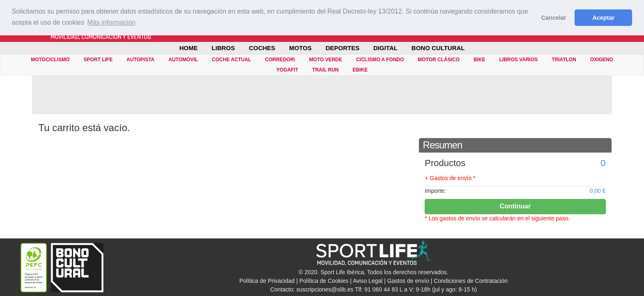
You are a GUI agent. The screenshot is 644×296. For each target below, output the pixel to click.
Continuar (515, 206)
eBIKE (360, 70)
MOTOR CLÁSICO (439, 60)
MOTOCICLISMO (50, 60)
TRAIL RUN (325, 70)
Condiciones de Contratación (471, 281)
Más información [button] (112, 22)
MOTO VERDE (326, 60)
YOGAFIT (287, 70)
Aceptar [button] (603, 18)
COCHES (262, 48)
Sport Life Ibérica (342, 272)
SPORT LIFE (98, 60)
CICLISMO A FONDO (380, 60)
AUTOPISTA (140, 60)
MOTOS (300, 48)
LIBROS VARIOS (518, 60)
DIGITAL (385, 48)
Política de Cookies (324, 281)
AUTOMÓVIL (183, 60)
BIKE (480, 60)
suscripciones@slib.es (325, 289)
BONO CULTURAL (438, 48)
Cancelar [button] (554, 18)
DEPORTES (343, 48)
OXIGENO (602, 60)
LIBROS (223, 48)
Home (188, 48)
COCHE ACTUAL (232, 60)
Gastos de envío (408, 281)
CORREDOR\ (280, 60)
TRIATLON (564, 60)
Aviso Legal (368, 281)
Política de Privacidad (267, 281)
